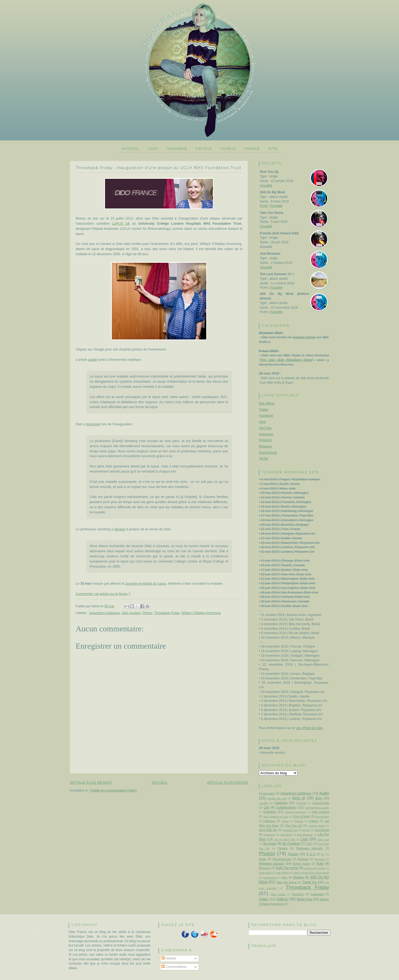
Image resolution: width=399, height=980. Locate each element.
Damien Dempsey (295, 812)
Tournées (298, 894)
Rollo (320, 864)
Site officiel (267, 403)
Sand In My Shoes (315, 868)
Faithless (269, 821)
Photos (204, 149)
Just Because (305, 835)
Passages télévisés (310, 848)
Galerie (314, 821)
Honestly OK (290, 830)
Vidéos (228, 149)
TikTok (263, 459)
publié (93, 360)
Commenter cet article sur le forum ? (103, 594)
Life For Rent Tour (285, 839)
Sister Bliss (265, 873)
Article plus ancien (228, 783)
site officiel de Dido (309, 728)
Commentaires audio (317, 808)
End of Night (302, 816)
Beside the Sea (277, 798)
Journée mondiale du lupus (146, 584)
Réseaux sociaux (271, 864)
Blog (319, 798)
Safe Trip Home (287, 868)
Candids (264, 803)
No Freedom (291, 844)
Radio (263, 859)
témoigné (93, 424)
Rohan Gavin (301, 864)
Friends (299, 821)
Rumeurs (265, 868)
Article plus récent (91, 783)
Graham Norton (304, 337)
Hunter (306, 830)
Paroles (282, 848)
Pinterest (265, 440)
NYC (310, 844)
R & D (311, 854)
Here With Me (268, 830)
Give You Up (294, 826)
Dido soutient (131, 613)
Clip (267, 807)
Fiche (264, 206)
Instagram (266, 434)
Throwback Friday (167, 613)
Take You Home (287, 882)
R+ (323, 854)
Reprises (320, 859)
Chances (301, 803)
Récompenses (282, 859)
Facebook (266, 416)
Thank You (310, 882)
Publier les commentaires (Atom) (113, 790)
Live (304, 839)
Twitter (264, 410)
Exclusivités (322, 816)
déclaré (120, 529)
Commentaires (174, 967)
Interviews (286, 835)
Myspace (265, 446)
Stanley (299, 877)
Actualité (266, 186)
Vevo (263, 422)
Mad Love (323, 839)
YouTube (265, 428)
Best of (299, 798)
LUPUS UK (121, 224)
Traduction (317, 894)
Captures (281, 803)
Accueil (130, 149)
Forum (285, 821)
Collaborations (286, 807)
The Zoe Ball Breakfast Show (286, 360)
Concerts (270, 812)
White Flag (304, 899)
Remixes (303, 859)
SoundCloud (268, 453)
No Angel (270, 844)
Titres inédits (278, 894)
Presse (252, 149)
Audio (324, 793)
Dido (153, 149)
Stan (285, 877)
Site (273, 149)
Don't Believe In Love (276, 816)
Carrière (177, 149)
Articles (169, 958)
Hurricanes (322, 830)
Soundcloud (270, 878)
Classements (321, 803)
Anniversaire (267, 793)
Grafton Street (316, 826)
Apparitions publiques (104, 613)
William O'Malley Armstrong (201, 613)
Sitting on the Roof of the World (311, 873)
